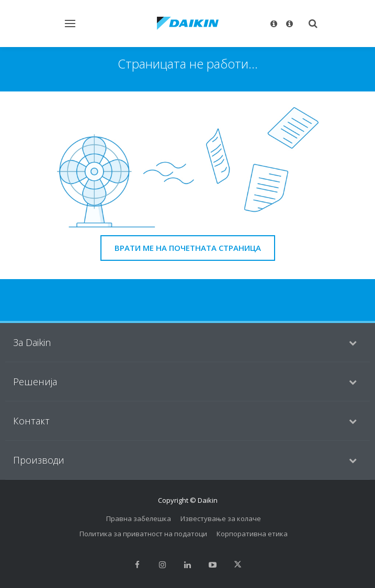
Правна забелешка (139, 518)
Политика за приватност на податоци (143, 534)
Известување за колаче (221, 518)
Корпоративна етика (252, 534)
